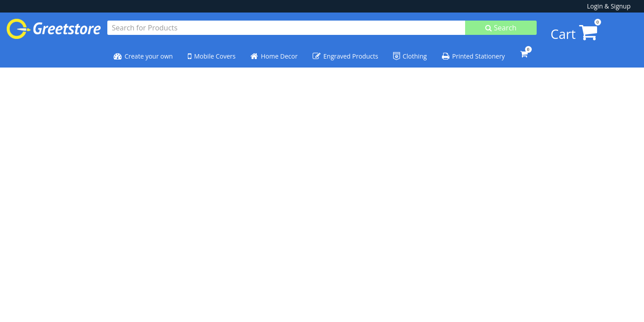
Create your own (143, 52)
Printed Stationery (473, 52)
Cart (557, 29)
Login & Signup (609, 6)
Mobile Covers (212, 52)
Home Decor (274, 52)
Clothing (410, 52)
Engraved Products (345, 52)
